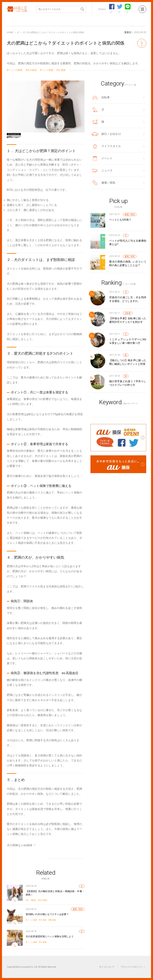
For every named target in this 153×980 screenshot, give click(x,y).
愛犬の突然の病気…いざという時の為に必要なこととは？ (128, 263)
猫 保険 (53, 920)
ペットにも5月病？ (120, 220)
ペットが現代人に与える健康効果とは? (128, 242)
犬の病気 (32, 70)
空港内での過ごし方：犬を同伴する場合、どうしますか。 (128, 299)
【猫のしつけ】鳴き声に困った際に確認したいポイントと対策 (128, 362)
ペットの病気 (15, 70)
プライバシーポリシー (131, 967)
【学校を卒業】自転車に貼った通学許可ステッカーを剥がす (128, 320)
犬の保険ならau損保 (20, 845)
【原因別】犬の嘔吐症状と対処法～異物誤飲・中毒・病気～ (55, 893)
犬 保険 (62, 70)
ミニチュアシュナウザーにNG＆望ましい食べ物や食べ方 (128, 341)
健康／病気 (78, 909)
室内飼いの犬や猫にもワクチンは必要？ (47, 914)
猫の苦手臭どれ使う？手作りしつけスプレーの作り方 (128, 383)
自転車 (128, 313)
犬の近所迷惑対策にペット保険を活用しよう (50, 936)
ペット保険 (47, 70)
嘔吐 (34, 900)
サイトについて (107, 967)
